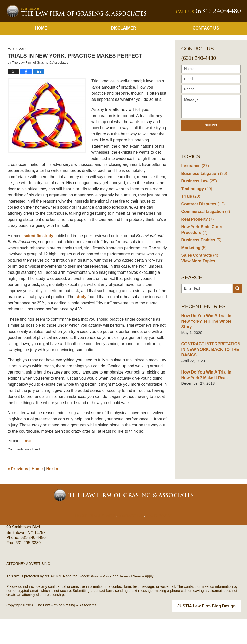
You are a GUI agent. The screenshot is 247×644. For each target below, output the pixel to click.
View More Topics (197, 289)
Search (237, 317)
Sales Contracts (199, 282)
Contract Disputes (202, 230)
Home (41, 54)
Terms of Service (134, 602)
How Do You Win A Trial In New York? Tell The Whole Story (209, 347)
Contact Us (206, 54)
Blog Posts (156, 538)
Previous (18, 495)
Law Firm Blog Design (216, 632)
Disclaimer (123, 54)
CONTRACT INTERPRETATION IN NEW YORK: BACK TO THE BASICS (209, 372)
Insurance (194, 192)
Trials (27, 467)
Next (52, 495)
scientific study (39, 262)
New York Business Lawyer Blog (76, 37)
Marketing (193, 274)
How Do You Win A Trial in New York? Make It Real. (209, 397)
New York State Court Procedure (211, 256)
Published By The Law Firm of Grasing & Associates (208, 37)
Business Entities (200, 266)
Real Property (197, 245)
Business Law (198, 207)
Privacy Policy (102, 602)
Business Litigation (203, 200)
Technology (196, 215)
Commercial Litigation (204, 238)
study (81, 323)
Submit (211, 152)
